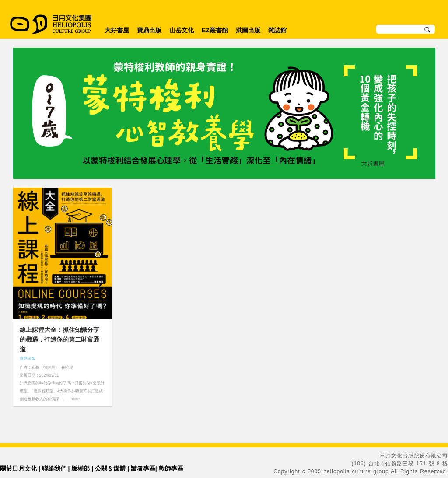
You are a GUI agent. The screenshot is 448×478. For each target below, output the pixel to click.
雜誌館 (277, 30)
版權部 (80, 468)
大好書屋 (117, 30)
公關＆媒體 (110, 468)
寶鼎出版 (149, 30)
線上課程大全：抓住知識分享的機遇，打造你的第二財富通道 (59, 339)
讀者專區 (143, 468)
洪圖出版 (248, 30)
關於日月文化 (18, 468)
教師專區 (171, 468)
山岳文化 (182, 30)
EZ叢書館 (215, 30)
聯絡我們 (54, 468)
